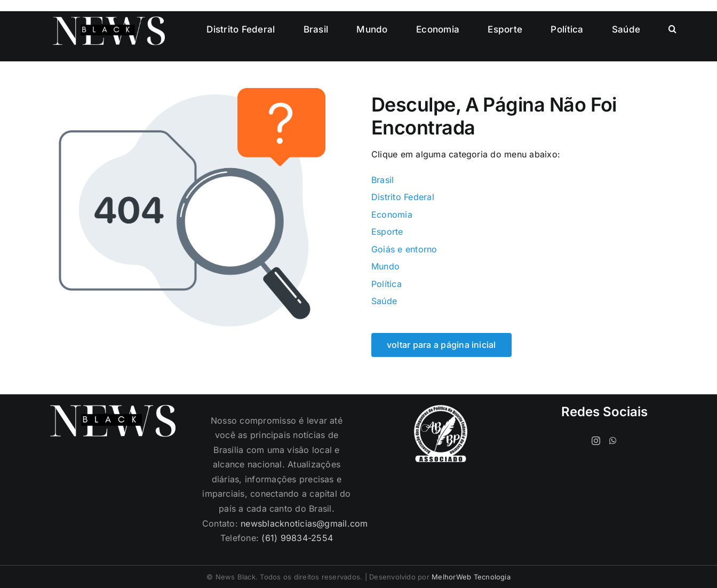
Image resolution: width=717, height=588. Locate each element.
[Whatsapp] (613, 441)
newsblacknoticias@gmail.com (304, 523)
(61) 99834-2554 (297, 538)
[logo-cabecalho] (109, 21)
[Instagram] (596, 441)
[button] (672, 29)
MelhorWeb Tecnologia (471, 577)
